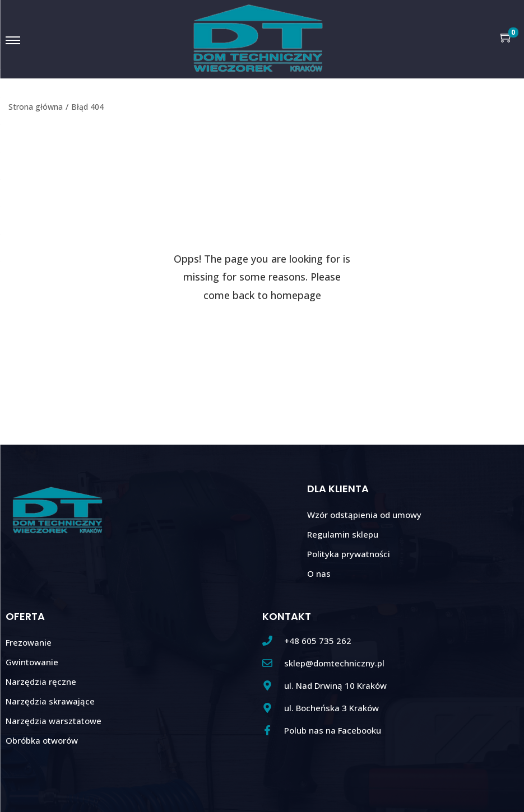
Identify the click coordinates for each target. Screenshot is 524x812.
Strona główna (36, 107)
